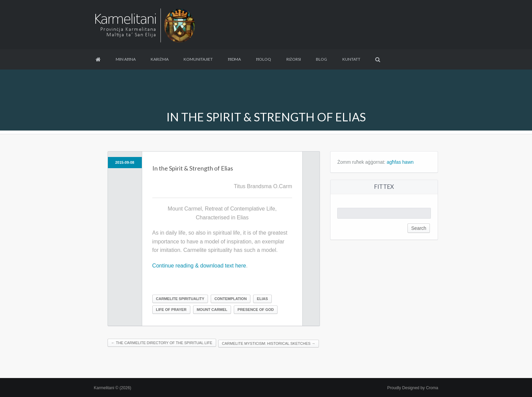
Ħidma (234, 59)
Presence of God (256, 310)
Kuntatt (351, 59)
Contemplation (231, 299)
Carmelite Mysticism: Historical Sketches (269, 343)
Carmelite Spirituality (180, 299)
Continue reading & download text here (199, 266)
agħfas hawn (400, 162)
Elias (262, 299)
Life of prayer (171, 310)
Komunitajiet (198, 59)
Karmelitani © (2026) (113, 388)
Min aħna (126, 59)
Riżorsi (294, 59)
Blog (321, 59)
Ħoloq (264, 59)
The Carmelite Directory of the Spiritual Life (162, 343)
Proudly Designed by (413, 388)
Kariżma (159, 59)
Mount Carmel (212, 310)
